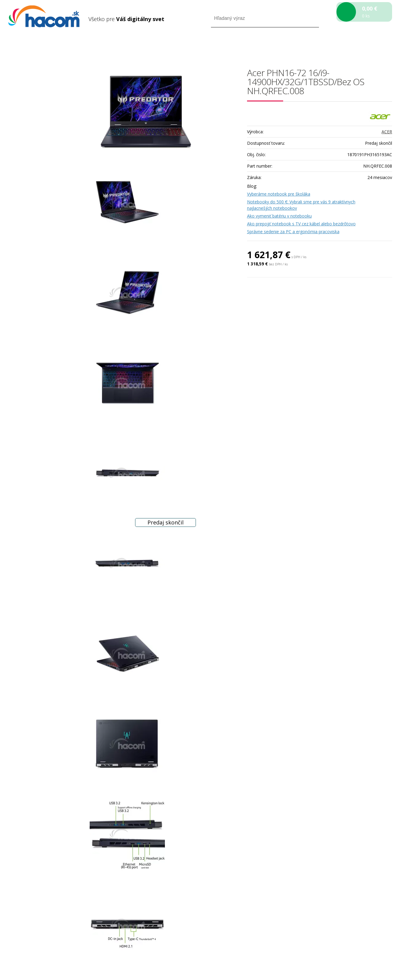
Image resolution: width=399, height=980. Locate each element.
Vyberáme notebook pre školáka (279, 194)
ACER (387, 132)
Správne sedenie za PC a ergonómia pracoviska (293, 232)
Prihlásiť (342, 45)
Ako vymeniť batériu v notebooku (279, 216)
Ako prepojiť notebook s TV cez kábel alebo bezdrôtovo (301, 224)
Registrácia (366, 45)
